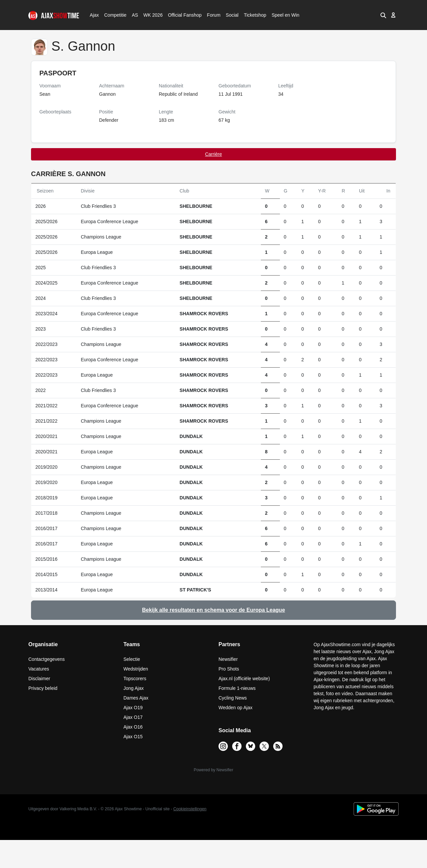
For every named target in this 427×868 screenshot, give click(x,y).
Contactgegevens (47, 659)
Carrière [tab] (214, 154)
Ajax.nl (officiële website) (244, 679)
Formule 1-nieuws (237, 688)
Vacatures (39, 669)
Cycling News (233, 698)
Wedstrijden (136, 669)
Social (231, 15)
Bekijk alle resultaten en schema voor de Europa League (214, 610)
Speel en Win (285, 15)
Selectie (132, 659)
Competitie (113, 15)
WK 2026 (151, 15)
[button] (383, 15)
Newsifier (228, 659)
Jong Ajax (134, 688)
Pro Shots (229, 669)
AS (135, 15)
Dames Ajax (136, 698)
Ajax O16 (133, 727)
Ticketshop (255, 15)
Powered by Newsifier (213, 770)
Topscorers (135, 679)
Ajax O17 (133, 717)
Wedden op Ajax (236, 708)
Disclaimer (39, 679)
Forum (213, 15)
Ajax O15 (133, 737)
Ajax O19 (133, 708)
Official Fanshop (181, 15)
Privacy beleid (43, 688)
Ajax (94, 15)
